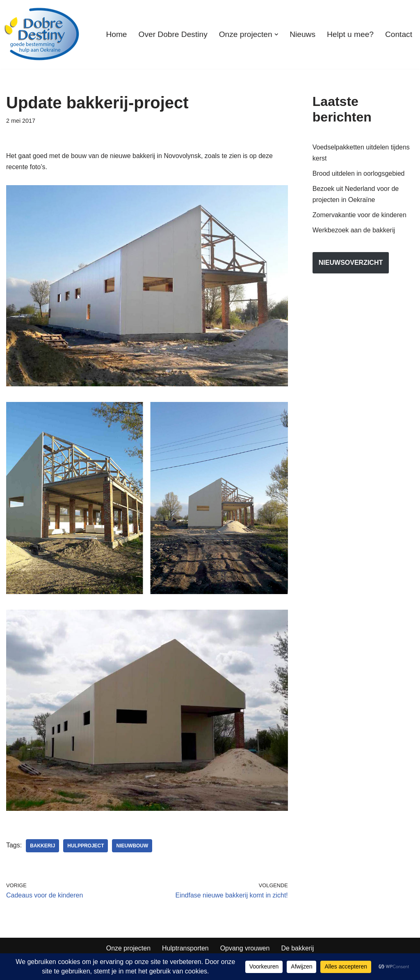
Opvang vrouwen (245, 949)
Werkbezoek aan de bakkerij (354, 231)
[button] (276, 34)
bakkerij (42, 846)
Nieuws (302, 34)
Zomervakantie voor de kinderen (360, 215)
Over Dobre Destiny (173, 34)
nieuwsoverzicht (351, 263)
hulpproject (86, 846)
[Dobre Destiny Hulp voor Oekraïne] (42, 34)
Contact (399, 34)
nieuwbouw (132, 846)
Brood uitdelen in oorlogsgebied (359, 173)
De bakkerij (298, 949)
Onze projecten (128, 949)
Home (116, 34)
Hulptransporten (185, 949)
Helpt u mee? (350, 34)
